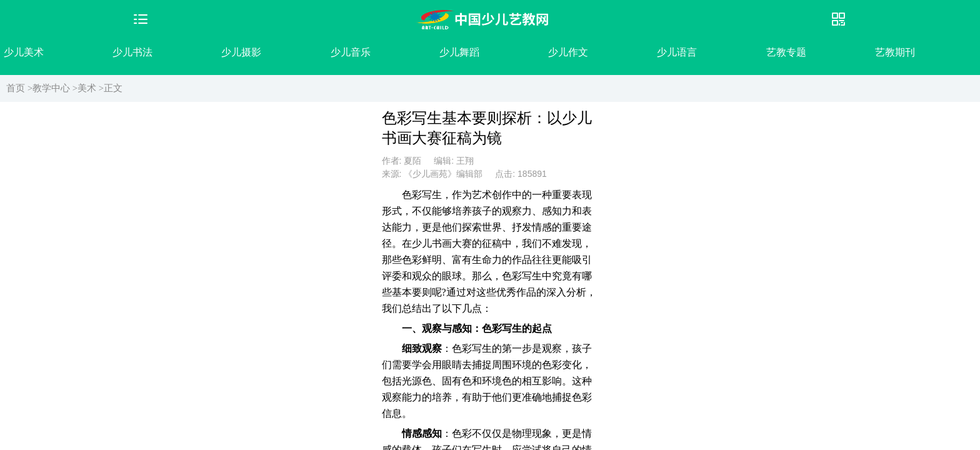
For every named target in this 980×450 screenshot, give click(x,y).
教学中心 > (55, 88)
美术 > (91, 88)
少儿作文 (568, 52)
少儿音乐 (351, 52)
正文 (113, 88)
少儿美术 (24, 52)
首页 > (19, 88)
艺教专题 (786, 52)
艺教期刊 (895, 52)
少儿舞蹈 (459, 52)
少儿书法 (132, 52)
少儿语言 (677, 52)
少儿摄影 (241, 52)
